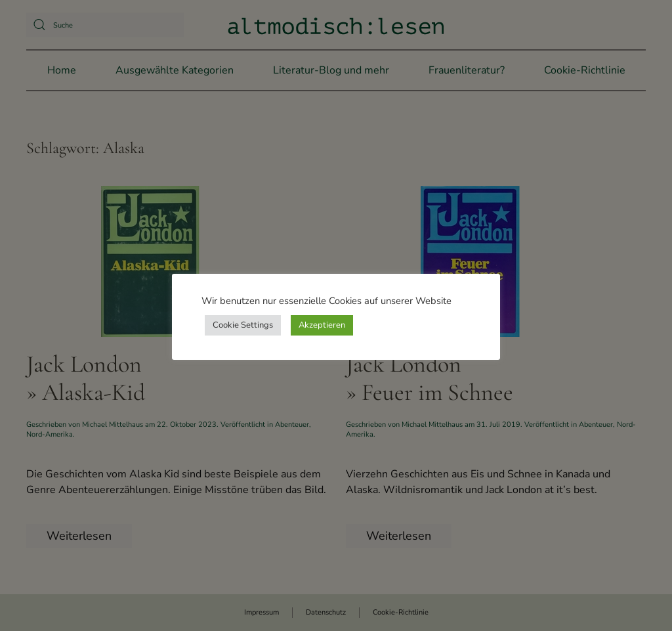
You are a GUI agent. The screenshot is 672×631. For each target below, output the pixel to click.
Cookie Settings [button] (243, 325)
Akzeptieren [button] (322, 325)
